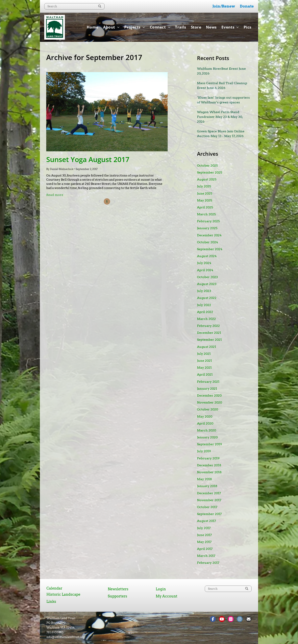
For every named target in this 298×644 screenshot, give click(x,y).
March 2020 (207, 430)
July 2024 (204, 263)
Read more (55, 195)
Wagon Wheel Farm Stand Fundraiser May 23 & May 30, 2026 (220, 117)
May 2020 (205, 416)
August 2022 (207, 298)
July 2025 (204, 186)
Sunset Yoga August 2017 (88, 159)
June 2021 (204, 361)
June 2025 (205, 193)
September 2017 (209, 514)
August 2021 (207, 347)
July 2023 (204, 291)
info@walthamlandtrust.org (65, 637)
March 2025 (206, 214)
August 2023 (207, 284)
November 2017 (209, 500)
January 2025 (207, 228)
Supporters (117, 596)
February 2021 (208, 382)
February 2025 (208, 221)
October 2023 (207, 277)
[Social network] (213, 620)
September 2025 (210, 172)
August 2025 (207, 179)
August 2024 (207, 256)
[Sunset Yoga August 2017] (107, 112)
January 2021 (207, 389)
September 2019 (210, 444)
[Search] (74, 6)
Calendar (54, 588)
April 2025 (205, 207)
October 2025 (207, 166)
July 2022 (204, 305)
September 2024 (210, 249)
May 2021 (204, 368)
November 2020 (210, 402)
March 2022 (206, 319)
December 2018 (209, 465)
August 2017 (206, 521)
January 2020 (207, 437)
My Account (167, 596)
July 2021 (204, 354)
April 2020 (205, 423)
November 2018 (209, 472)
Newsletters (118, 589)
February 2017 (208, 563)
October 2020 (208, 409)
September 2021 (209, 340)
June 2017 (204, 535)
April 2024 (205, 270)
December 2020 (209, 395)
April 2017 (205, 549)
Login (161, 589)
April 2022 (205, 312)
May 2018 (204, 479)
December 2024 (209, 235)
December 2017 (209, 493)
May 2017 (204, 542)
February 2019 (208, 458)
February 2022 (208, 326)
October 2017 (207, 507)
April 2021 (205, 374)
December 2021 (209, 333)
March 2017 (206, 556)
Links (51, 602)
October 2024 (208, 242)
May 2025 (205, 200)
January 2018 (207, 486)
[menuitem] (93, 27)
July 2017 (204, 528)
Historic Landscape (63, 594)
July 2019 (204, 451)
